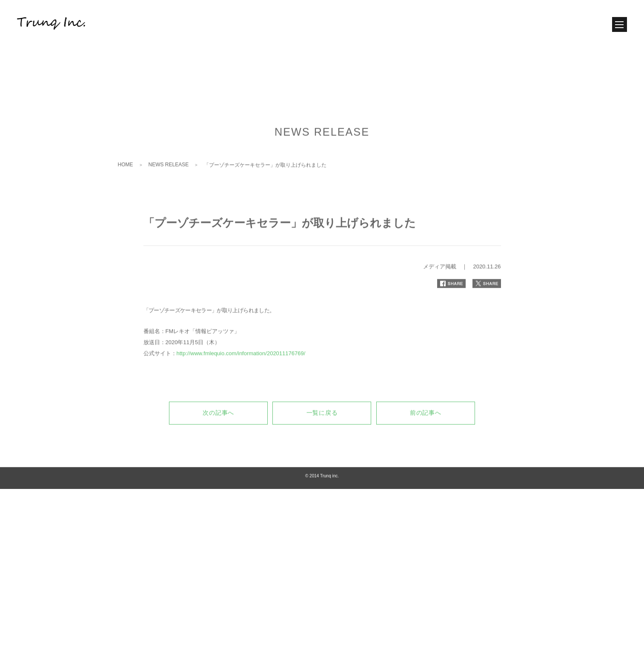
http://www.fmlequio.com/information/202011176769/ (241, 388)
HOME (126, 199)
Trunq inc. (329, 510)
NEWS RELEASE (169, 199)
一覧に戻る (322, 447)
